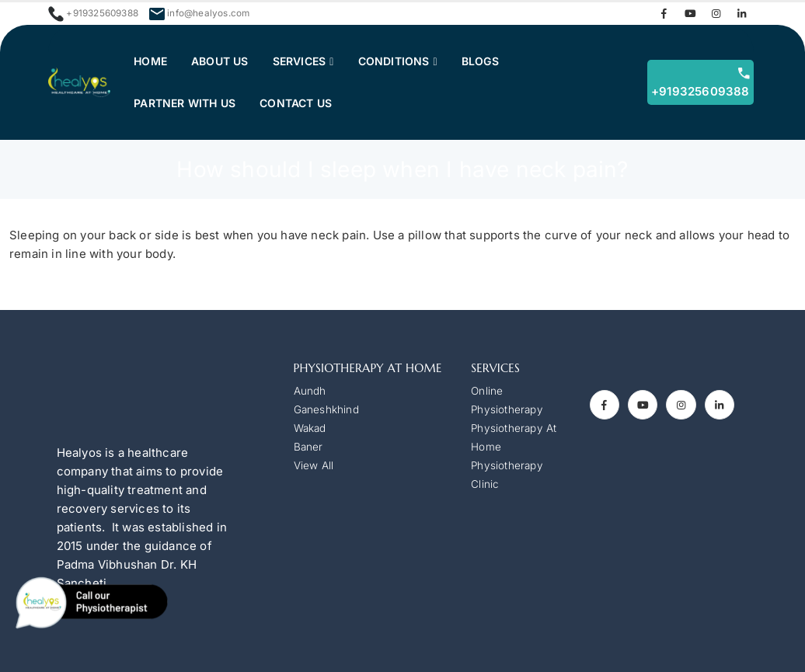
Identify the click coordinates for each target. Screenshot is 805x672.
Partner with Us (185, 103)
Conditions (396, 61)
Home (150, 61)
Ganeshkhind (326, 409)
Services (300, 61)
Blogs (486, 61)
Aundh (310, 391)
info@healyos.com (208, 13)
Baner (308, 447)
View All (314, 465)
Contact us (296, 103)
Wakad (310, 428)
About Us (220, 61)
